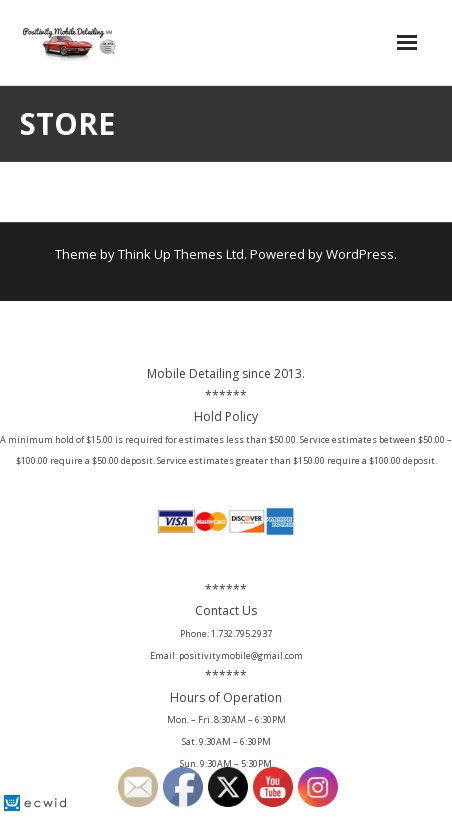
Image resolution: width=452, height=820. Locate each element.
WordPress (360, 254)
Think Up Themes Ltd (181, 254)
